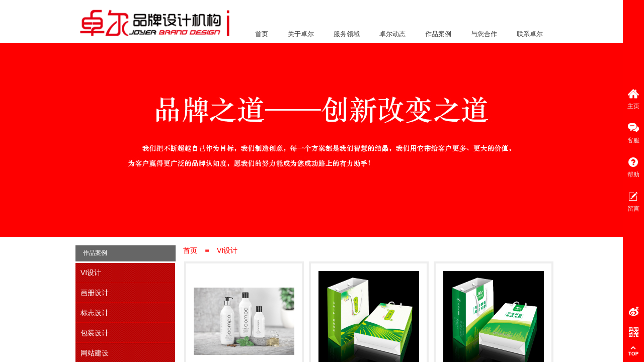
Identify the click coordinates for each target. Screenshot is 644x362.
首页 (262, 34)
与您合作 (484, 34)
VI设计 (227, 250)
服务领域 (347, 34)
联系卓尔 (530, 34)
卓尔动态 (392, 34)
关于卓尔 (301, 34)
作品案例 (438, 34)
